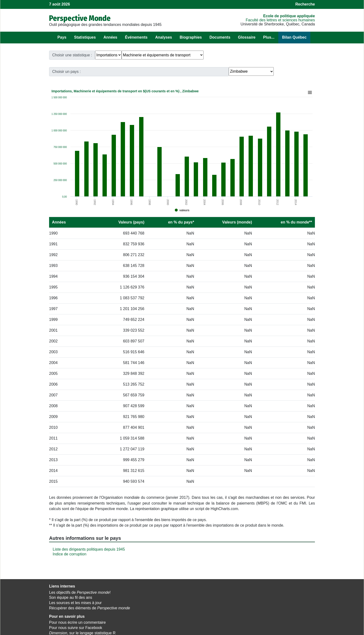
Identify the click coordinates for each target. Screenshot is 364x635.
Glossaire (247, 37)
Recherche (305, 4)
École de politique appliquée (289, 16)
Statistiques (85, 37)
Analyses (164, 37)
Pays (62, 37)
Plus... (269, 37)
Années (110, 37)
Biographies (191, 37)
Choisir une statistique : (72, 55)
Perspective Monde (80, 18)
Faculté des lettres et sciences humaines (280, 20)
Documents (220, 37)
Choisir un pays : (244, 55)
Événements (136, 37)
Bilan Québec (294, 37)
